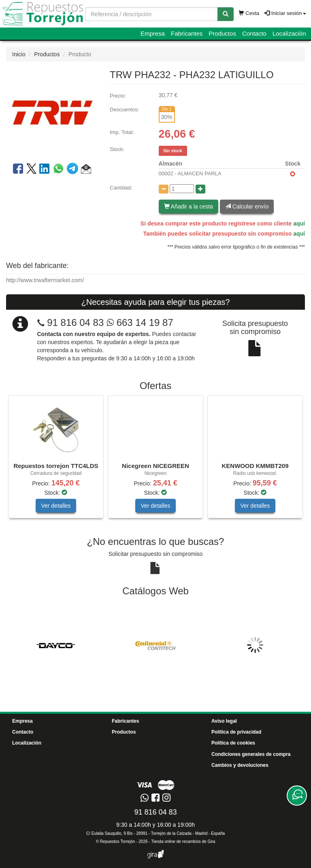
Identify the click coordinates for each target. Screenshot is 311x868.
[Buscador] (152, 14)
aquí (299, 223)
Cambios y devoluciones (240, 765)
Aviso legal (224, 721)
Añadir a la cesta (189, 206)
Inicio (19, 54)
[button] (86, 170)
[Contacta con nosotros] (297, 796)
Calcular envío (247, 206)
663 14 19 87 (140, 322)
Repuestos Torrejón (118, 841)
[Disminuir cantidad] (164, 189)
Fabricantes (187, 33)
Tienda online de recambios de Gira (183, 841)
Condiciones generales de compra (251, 754)
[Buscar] (226, 14)
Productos (222, 33)
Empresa (153, 33)
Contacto (254, 33)
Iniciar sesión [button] (285, 13)
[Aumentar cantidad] (200, 189)
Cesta (249, 13)
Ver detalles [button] (56, 506)
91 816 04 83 (75, 322)
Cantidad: (121, 188)
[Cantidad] (182, 189)
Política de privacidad (236, 732)
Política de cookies (233, 743)
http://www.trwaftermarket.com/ (45, 280)
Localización (289, 33)
